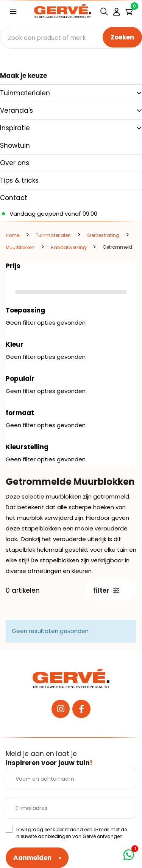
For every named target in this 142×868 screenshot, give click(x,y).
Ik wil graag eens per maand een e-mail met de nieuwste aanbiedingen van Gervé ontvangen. (72, 833)
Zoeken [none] (122, 37)
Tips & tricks (19, 180)
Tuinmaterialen (25, 93)
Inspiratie (15, 128)
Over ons (15, 163)
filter (106, 590)
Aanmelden (32, 858)
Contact (14, 198)
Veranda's (16, 110)
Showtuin (15, 145)
